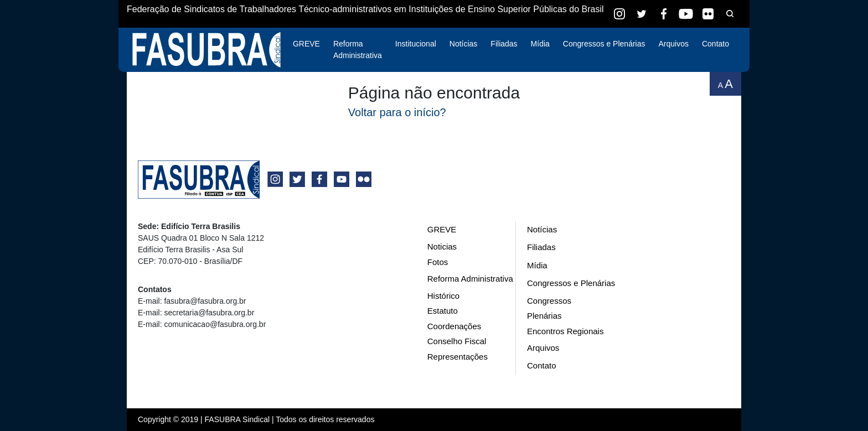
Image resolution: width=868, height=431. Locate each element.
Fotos (438, 262)
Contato (715, 44)
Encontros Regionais (565, 331)
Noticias (442, 246)
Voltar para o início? (397, 112)
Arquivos (673, 44)
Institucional (416, 44)
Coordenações (454, 326)
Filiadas (504, 44)
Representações (458, 357)
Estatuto (443, 311)
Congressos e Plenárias (604, 44)
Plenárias (544, 316)
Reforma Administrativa (358, 50)
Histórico (443, 296)
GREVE (306, 44)
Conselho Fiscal (457, 341)
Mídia (540, 44)
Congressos (549, 301)
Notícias (464, 44)
